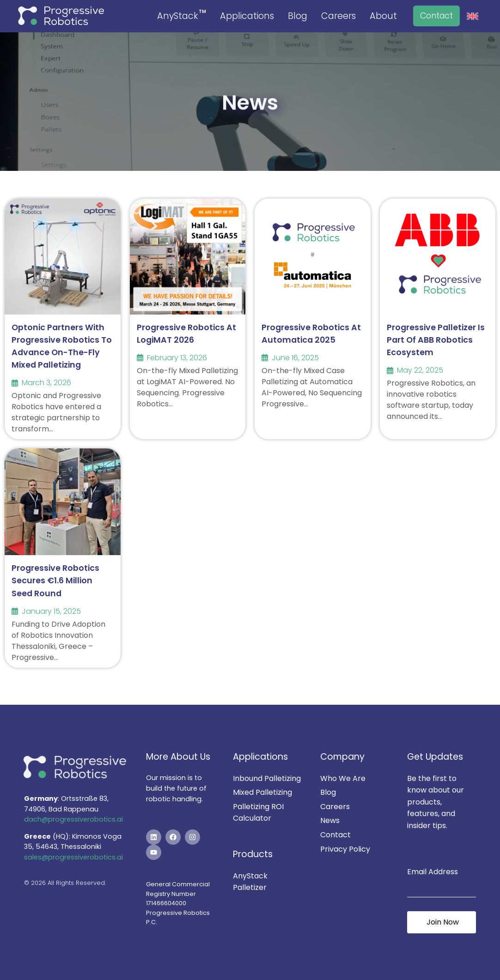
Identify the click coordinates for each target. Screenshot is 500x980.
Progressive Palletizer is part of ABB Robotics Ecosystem (436, 340)
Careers (338, 16)
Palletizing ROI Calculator (258, 813)
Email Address (433, 872)
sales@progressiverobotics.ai (73, 857)
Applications (247, 16)
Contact (436, 16)
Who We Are (343, 778)
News (330, 820)
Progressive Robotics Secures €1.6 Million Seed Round (55, 581)
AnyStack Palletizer (250, 882)
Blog (298, 16)
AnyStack (182, 15)
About (383, 16)
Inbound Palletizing (267, 778)
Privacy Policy (345, 849)
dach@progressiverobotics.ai (73, 819)
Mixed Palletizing (262, 792)
